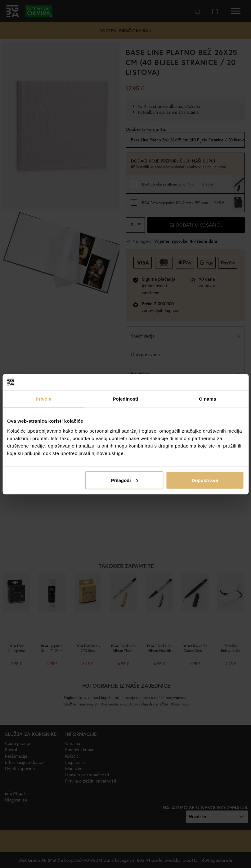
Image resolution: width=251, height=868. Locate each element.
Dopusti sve (205, 480)
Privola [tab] (44, 399)
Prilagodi (124, 480)
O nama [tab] (208, 399)
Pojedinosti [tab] (126, 399)
